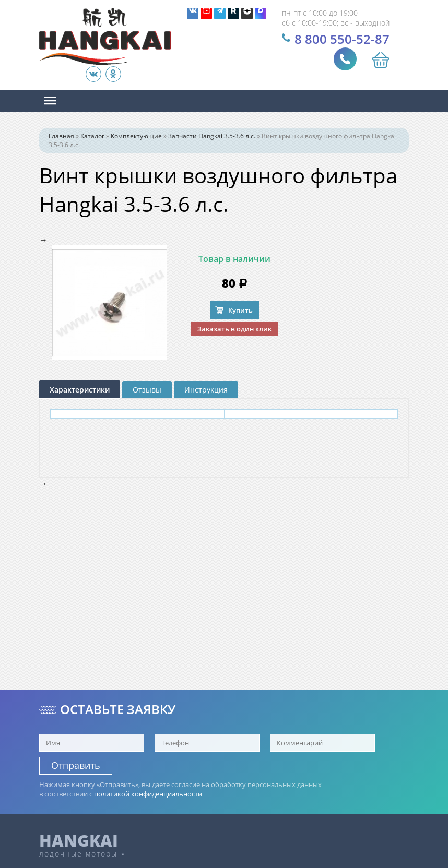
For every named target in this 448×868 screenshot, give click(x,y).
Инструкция (206, 390)
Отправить (76, 765)
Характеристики (80, 390)
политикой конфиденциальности (148, 794)
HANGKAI (79, 840)
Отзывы (147, 390)
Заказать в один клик (234, 329)
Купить (240, 310)
